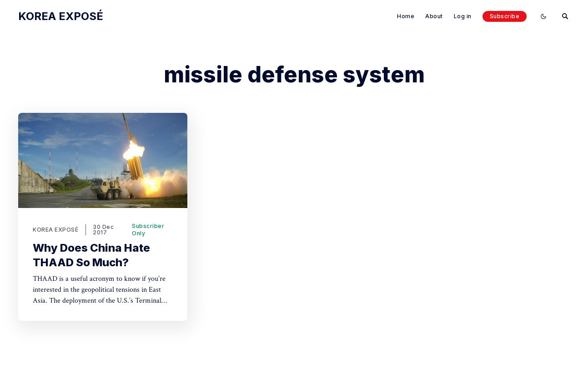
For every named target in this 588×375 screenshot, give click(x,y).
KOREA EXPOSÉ (55, 230)
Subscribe (505, 16)
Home (406, 16)
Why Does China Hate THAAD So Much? (91, 255)
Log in (463, 16)
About (434, 16)
